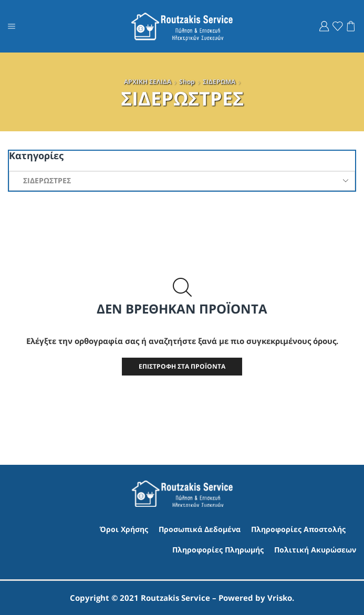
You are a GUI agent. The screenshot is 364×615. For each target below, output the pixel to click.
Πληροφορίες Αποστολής (298, 529)
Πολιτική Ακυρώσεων (315, 550)
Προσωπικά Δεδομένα (200, 529)
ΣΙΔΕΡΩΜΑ (219, 82)
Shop (187, 82)
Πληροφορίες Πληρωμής (218, 550)
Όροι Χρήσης (124, 529)
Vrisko (280, 598)
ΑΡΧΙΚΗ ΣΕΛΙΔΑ (148, 82)
